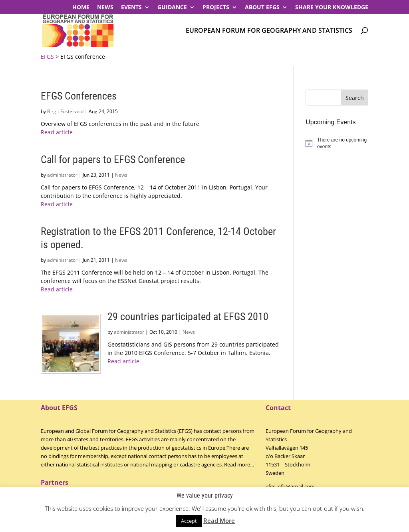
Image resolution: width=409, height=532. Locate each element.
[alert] (337, 143)
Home (81, 8)
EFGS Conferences (79, 96)
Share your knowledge (332, 8)
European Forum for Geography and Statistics (269, 31)
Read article (57, 132)
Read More (219, 520)
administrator (62, 175)
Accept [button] (189, 521)
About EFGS (262, 8)
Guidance (172, 8)
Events (131, 8)
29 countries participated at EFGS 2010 (188, 317)
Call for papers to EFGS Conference (113, 159)
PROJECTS (216, 8)
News (105, 8)
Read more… (239, 464)
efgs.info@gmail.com (290, 486)
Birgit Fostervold (65, 111)
